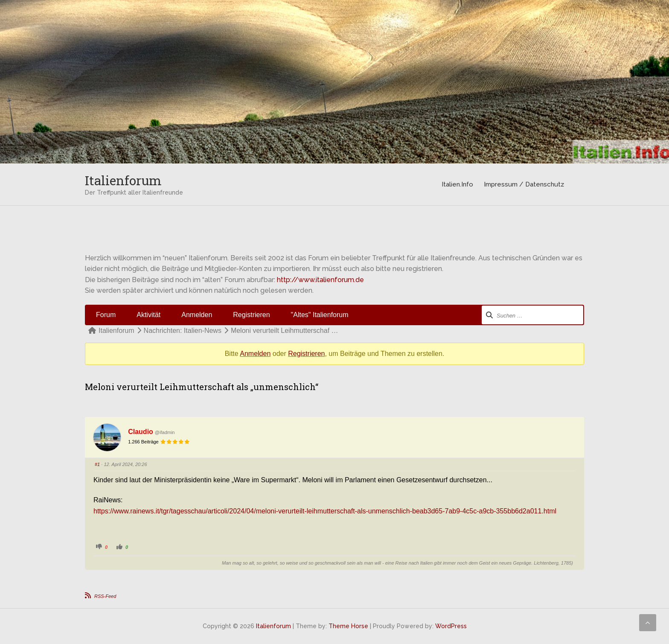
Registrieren (251, 315)
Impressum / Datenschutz (524, 184)
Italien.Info (457, 184)
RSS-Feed (105, 596)
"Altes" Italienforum (320, 315)
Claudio (141, 432)
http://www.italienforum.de (320, 280)
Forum (106, 315)
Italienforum (123, 180)
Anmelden (197, 315)
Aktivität (148, 315)
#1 (97, 464)
